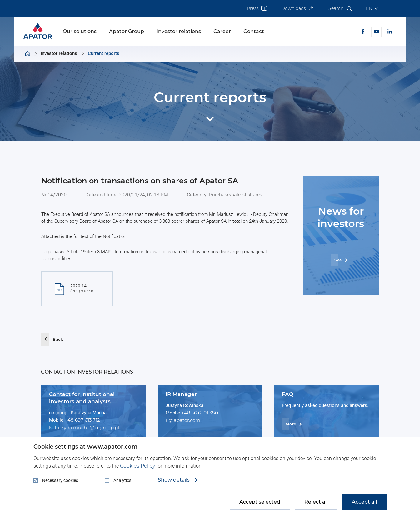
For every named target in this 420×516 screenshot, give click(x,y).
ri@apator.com (183, 420)
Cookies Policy (137, 466)
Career (222, 31)
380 (214, 413)
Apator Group (127, 31)
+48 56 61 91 (195, 413)
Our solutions (80, 31)
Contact (254, 31)
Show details (174, 480)
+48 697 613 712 (82, 420)
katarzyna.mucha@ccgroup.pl (84, 427)
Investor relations (179, 31)
